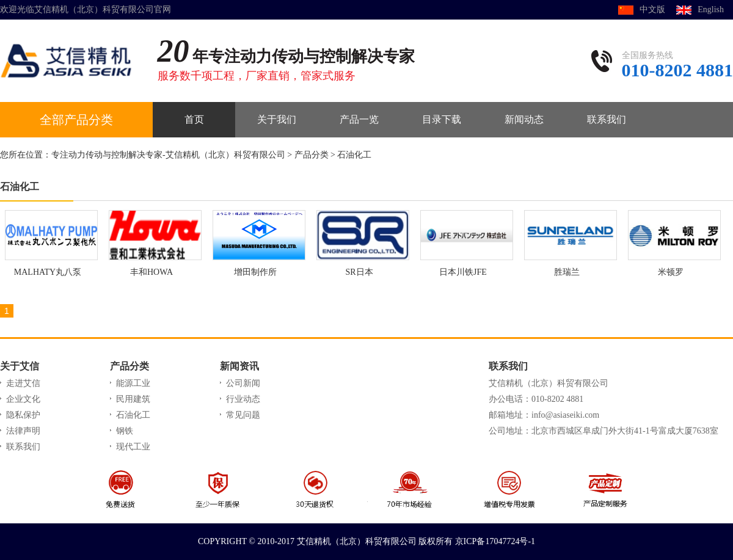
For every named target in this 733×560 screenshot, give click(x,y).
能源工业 (133, 383)
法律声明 (23, 431)
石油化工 (354, 155)
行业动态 (243, 399)
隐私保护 (23, 415)
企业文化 (23, 399)
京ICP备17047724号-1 (495, 541)
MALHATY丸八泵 (48, 272)
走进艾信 (23, 383)
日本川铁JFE (463, 272)
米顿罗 (671, 272)
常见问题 (243, 415)
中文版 (652, 9)
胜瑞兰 (567, 272)
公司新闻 (243, 383)
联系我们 (23, 447)
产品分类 (312, 155)
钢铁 (125, 431)
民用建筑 (133, 399)
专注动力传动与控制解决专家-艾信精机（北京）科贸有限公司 (168, 155)
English (711, 9)
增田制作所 (255, 272)
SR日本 (359, 272)
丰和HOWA (151, 272)
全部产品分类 (76, 120)
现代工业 (133, 447)
